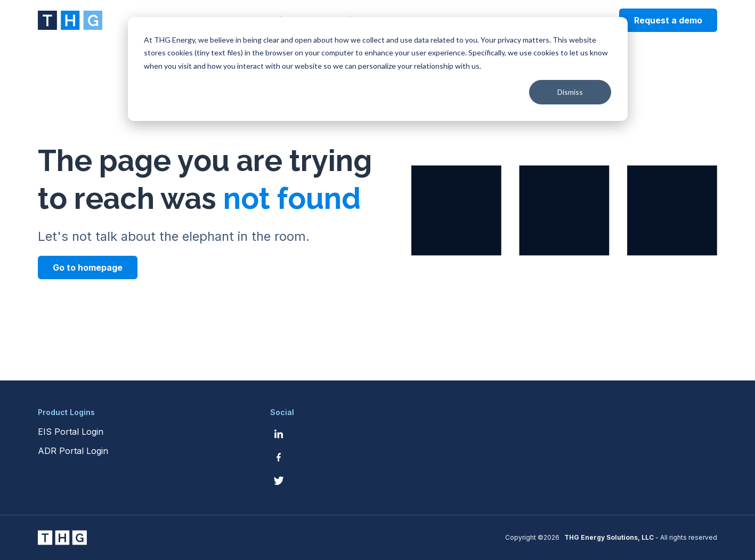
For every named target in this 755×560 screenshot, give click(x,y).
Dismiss (570, 92)
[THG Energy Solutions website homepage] (70, 20)
